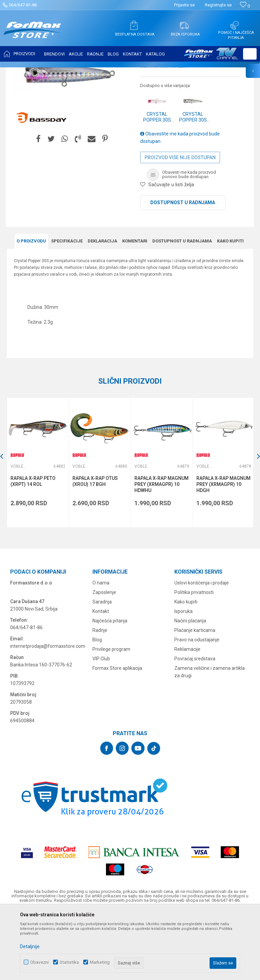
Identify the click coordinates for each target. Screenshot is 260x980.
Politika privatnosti (194, 659)
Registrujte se (218, 5)
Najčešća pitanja (110, 688)
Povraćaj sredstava (195, 726)
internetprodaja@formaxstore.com (48, 713)
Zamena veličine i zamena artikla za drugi (210, 739)
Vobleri (89, 72)
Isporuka (183, 678)
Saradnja (102, 669)
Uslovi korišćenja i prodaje (202, 650)
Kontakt (101, 678)
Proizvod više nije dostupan (180, 225)
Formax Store (19, 72)
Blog (97, 707)
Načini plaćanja (190, 688)
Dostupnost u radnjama (183, 270)
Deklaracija (102, 308)
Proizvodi (45, 72)
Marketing (100, 962)
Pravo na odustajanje (197, 707)
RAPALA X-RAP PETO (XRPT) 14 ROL (33, 548)
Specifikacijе (67, 308)
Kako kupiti (230, 308)
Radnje (100, 697)
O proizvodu (31, 308)
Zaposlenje (104, 659)
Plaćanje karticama (195, 697)
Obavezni (39, 962)
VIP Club (101, 726)
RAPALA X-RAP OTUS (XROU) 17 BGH (95, 548)
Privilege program (111, 716)
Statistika (69, 962)
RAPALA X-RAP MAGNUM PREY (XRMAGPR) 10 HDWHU (161, 551)
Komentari (135, 308)
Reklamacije (187, 716)
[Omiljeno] (245, 6)
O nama (101, 650)
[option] (38, 530)
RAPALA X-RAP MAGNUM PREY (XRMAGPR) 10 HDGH (222, 551)
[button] (250, 54)
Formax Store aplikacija (117, 735)
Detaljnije (30, 946)
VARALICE (68, 72)
